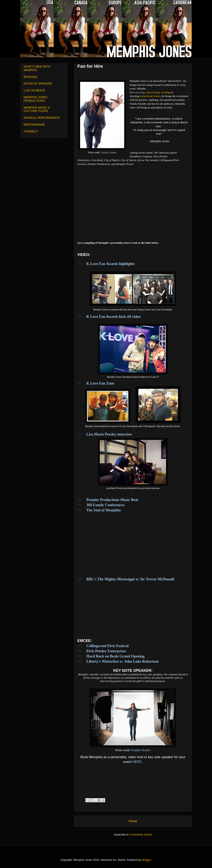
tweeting (166, 92)
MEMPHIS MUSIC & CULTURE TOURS (37, 109)
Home (133, 821)
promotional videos (150, 96)
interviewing (153, 92)
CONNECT (31, 131)
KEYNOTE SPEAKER (38, 84)
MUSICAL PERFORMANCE (42, 118)
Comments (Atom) (141, 835)
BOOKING (30, 77)
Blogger (146, 860)
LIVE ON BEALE (34, 90)
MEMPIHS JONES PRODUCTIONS (36, 99)
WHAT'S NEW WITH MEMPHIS (37, 68)
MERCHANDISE (34, 125)
